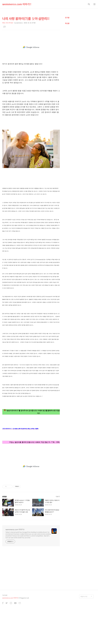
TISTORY (5, 628)
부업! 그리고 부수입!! (8, 23)
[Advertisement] (31, 48)
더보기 (58, 529)
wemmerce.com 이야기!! (17, 4)
